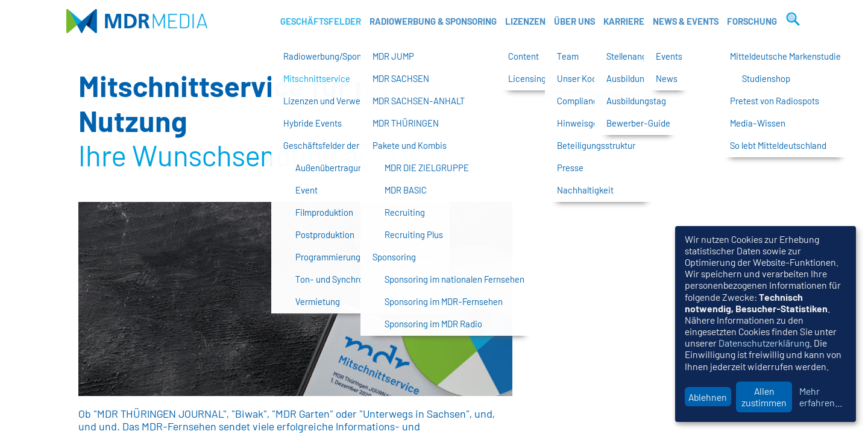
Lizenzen (525, 21)
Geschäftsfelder (321, 21)
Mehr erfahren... (821, 397)
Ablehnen (708, 397)
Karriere (624, 21)
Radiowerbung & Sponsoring (433, 21)
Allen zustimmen (764, 397)
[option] (295, 299)
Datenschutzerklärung (764, 343)
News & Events (686, 21)
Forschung (752, 21)
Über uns (574, 21)
